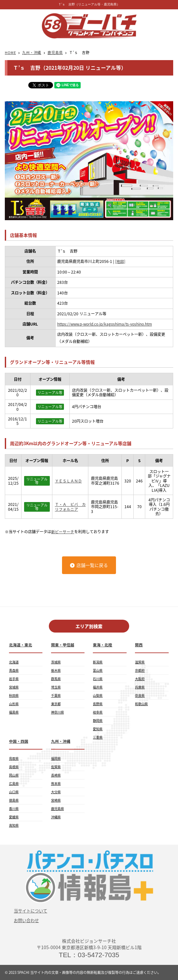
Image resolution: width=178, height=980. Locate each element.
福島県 (14, 712)
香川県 (14, 809)
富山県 (98, 670)
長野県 (98, 704)
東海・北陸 (102, 645)
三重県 (98, 737)
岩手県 (14, 679)
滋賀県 (140, 662)
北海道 (14, 662)
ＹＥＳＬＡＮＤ (68, 481)
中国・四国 (19, 741)
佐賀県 (56, 767)
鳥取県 (14, 758)
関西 (139, 645)
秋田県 (14, 695)
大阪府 (140, 679)
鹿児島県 (55, 53)
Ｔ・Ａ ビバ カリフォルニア (70, 507)
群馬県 (56, 679)
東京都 (56, 704)
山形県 (14, 704)
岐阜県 (98, 712)
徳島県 (14, 800)
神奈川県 (58, 712)
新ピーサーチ (63, 532)
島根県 (14, 767)
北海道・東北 (21, 645)
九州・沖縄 (32, 53)
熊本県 (56, 783)
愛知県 (98, 729)
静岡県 (98, 720)
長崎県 (56, 775)
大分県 (56, 792)
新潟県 (98, 662)
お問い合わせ (26, 920)
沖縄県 (56, 817)
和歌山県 (141, 704)
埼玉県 (56, 687)
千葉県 (56, 695)
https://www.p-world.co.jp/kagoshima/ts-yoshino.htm (106, 324)
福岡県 (56, 758)
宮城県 (14, 687)
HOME (10, 53)
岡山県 (14, 775)
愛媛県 (14, 817)
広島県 (14, 783)
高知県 (14, 825)
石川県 (98, 679)
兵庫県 (140, 687)
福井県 (98, 687)
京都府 (140, 670)
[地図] (120, 261)
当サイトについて (31, 911)
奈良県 (140, 695)
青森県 (14, 670)
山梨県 (98, 695)
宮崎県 (56, 800)
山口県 (14, 792)
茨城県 (56, 662)
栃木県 (56, 670)
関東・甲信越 (63, 645)
